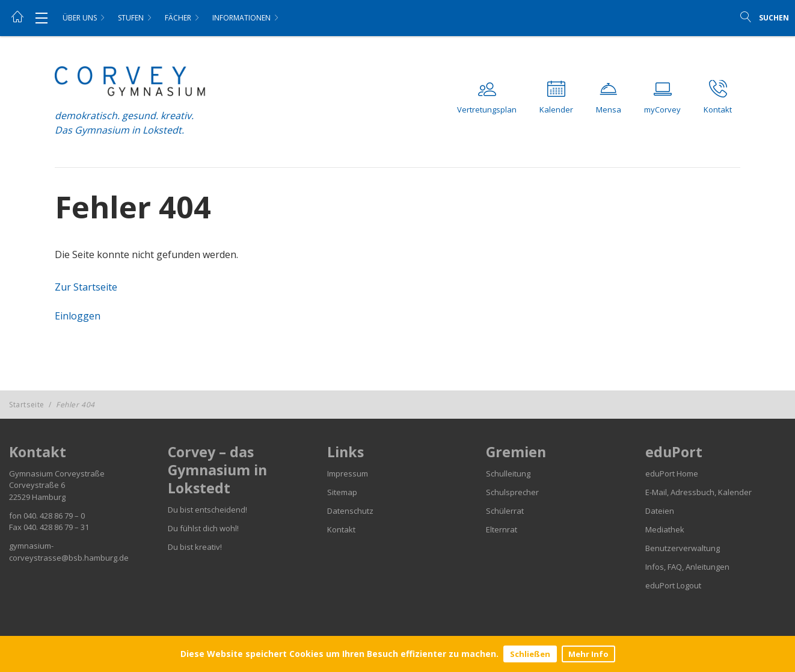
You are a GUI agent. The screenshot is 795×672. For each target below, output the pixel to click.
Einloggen (78, 316)
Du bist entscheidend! (207, 510)
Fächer (178, 18)
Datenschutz (350, 511)
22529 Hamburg (37, 497)
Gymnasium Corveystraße (57, 473)
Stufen (131, 18)
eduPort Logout (673, 585)
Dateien (660, 511)
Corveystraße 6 (37, 485)
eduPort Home (672, 473)
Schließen (530, 654)
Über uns (80, 18)
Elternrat (502, 529)
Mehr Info (588, 654)
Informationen (241, 18)
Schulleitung (508, 473)
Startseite (27, 405)
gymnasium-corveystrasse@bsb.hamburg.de (69, 552)
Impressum (348, 473)
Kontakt (341, 529)
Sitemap (342, 492)
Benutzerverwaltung (683, 548)
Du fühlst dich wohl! (203, 528)
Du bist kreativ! (195, 547)
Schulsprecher (512, 492)
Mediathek (665, 529)
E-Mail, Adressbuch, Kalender (698, 492)
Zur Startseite (86, 287)
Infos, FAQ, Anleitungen (687, 567)
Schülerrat (505, 511)
